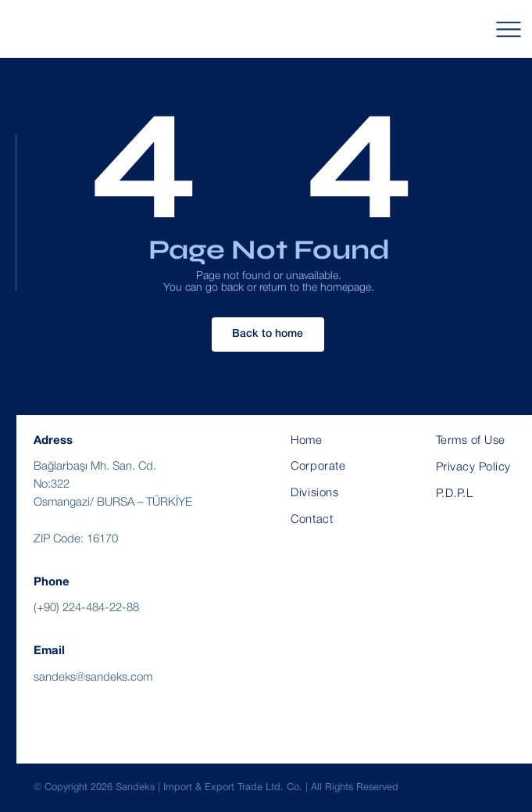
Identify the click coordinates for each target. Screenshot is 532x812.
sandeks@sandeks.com (93, 678)
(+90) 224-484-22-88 (86, 608)
